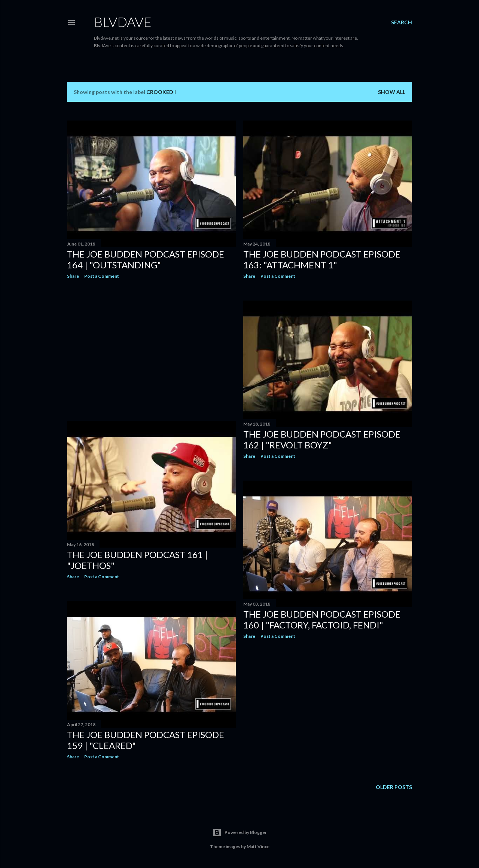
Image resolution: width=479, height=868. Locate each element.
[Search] (402, 22)
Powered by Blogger (240, 832)
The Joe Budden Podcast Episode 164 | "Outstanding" (146, 259)
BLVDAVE (123, 22)
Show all (392, 92)
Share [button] (73, 276)
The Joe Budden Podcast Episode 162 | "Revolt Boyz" (322, 439)
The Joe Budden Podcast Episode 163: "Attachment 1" (322, 259)
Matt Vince (258, 846)
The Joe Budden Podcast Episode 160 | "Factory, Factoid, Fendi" (322, 619)
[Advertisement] (151, 350)
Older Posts (394, 787)
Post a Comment (102, 276)
